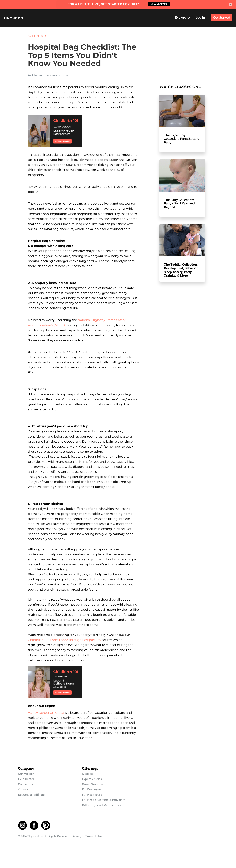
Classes (87, 772)
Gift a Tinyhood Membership (101, 803)
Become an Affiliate (31, 793)
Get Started (222, 18)
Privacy (77, 835)
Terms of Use (93, 835)
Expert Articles (92, 777)
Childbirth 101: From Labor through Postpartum (64, 640)
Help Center (26, 777)
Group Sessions (93, 782)
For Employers (92, 788)
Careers (23, 788)
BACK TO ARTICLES (37, 36)
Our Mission (26, 772)
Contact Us (26, 782)
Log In (200, 18)
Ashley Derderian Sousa (46, 713)
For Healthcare (92, 793)
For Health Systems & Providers (104, 798)
